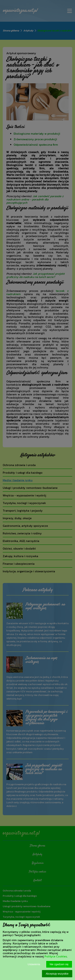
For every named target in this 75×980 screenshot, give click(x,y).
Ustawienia (34, 964)
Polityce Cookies (56, 956)
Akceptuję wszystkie (57, 974)
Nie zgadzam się (59, 964)
